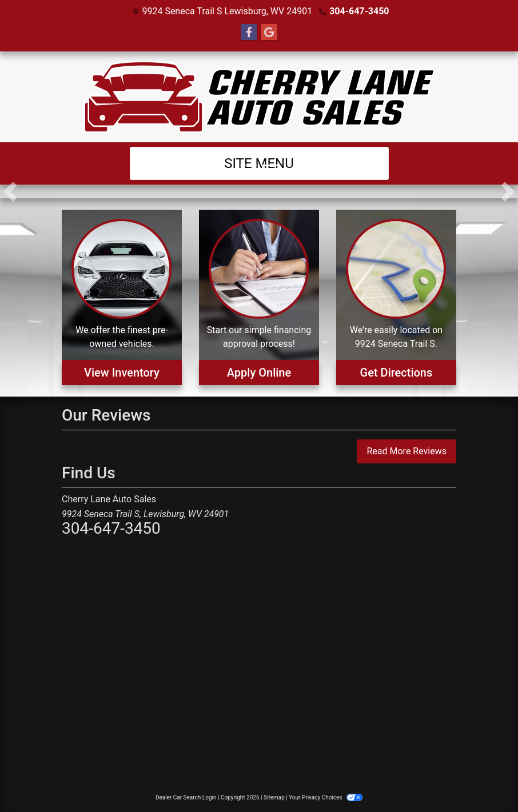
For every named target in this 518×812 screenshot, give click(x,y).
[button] (10, 191)
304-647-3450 (359, 11)
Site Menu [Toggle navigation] (259, 163)
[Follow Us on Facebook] (249, 33)
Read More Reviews (407, 451)
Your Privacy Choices (326, 797)
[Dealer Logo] (259, 97)
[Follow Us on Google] (269, 33)
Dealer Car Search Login (186, 797)
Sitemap (274, 797)
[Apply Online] (259, 297)
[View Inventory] (122, 297)
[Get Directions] (396, 297)
